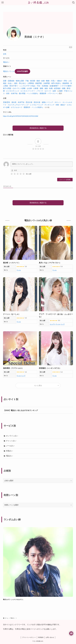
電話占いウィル (9, 71)
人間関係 (31, 83)
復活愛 (33, 81)
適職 (41, 88)
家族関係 (66, 83)
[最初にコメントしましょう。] (42, 164)
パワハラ (40, 91)
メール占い (10, 446)
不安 (66, 91)
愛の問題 (22, 93)
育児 (11, 86)
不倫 (27, 81)
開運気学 (27, 107)
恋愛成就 (11, 81)
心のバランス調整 (19, 88)
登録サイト (7, 66)
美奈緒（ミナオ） (35, 37)
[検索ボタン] (73, 3)
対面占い (9, 451)
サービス (6, 58)
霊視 (8, 102)
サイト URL (7, 112)
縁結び (60, 81)
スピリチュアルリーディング (18, 105)
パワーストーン (53, 93)
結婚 (43, 81)
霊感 (5, 102)
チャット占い (11, 441)
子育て (15, 86)
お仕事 (29, 88)
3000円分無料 (22, 71)
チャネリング (49, 105)
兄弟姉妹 (45, 86)
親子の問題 (7, 88)
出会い (10, 83)
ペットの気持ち (33, 93)
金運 (54, 91)
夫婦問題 (47, 83)
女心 (24, 83)
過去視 (14, 102)
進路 (46, 88)
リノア (63, 324)
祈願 (57, 105)
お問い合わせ (50, 637)
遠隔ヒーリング (47, 102)
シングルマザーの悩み (27, 86)
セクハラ (48, 91)
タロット (58, 102)
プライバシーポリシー (29, 637)
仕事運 (36, 88)
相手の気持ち (56, 83)
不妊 (39, 86)
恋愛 (5, 81)
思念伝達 (29, 102)
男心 (21, 83)
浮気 (65, 81)
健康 (61, 91)
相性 (16, 83)
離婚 (48, 81)
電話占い (6, 62)
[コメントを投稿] (65, 180)
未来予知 (14, 93)
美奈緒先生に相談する (38, 128)
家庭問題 (39, 83)
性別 (5, 50)
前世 (8, 93)
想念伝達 (37, 102)
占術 (5, 98)
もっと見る (38, 385)
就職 (64, 88)
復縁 (38, 81)
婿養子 (56, 86)
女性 (5, 54)
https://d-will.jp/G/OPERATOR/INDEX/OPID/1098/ (21, 116)
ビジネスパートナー (28, 91)
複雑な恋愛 (20, 81)
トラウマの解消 (66, 86)
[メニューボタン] (3, 3)
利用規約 (41, 637)
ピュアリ (53, 324)
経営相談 (57, 88)
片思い (53, 81)
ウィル (19, 270)
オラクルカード (17, 107)
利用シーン (7, 77)
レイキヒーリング (37, 105)
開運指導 (43, 93)
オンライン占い (12, 436)
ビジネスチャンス (13, 91)
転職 (51, 88)
